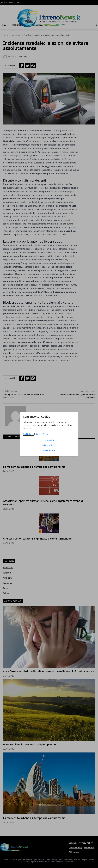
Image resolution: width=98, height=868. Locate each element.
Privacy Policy (42, 434)
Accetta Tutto (49, 450)
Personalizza (49, 440)
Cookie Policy (29, 434)
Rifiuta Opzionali (49, 445)
